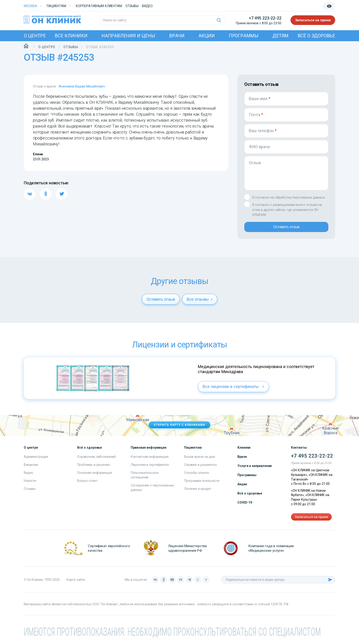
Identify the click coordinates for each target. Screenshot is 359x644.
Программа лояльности (202, 484)
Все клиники (71, 36)
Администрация (36, 460)
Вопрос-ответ (87, 484)
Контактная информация (150, 460)
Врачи (177, 36)
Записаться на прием (313, 20)
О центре (35, 36)
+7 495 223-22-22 (265, 18)
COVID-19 (245, 506)
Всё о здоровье (316, 36)
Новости (30, 484)
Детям (280, 36)
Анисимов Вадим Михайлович (82, 86)
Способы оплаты (197, 476)
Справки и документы (200, 468)
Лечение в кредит (198, 492)
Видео (29, 476)
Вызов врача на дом (199, 460)
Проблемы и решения (93, 468)
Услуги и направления (255, 469)
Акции (207, 36)
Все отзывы (200, 303)
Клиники (244, 451)
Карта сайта (76, 583)
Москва (30, 6)
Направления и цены (128, 36)
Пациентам (56, 6)
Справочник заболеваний (96, 460)
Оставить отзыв (286, 229)
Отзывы (132, 6)
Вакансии (31, 468)
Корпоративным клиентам (99, 6)
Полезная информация (94, 476)
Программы (244, 36)
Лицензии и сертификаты (150, 468)
